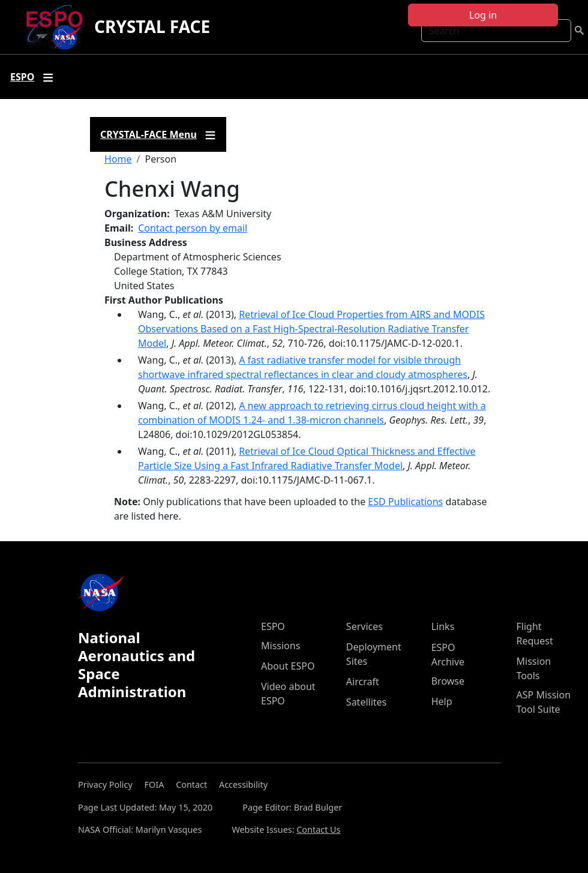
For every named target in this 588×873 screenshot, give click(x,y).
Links (443, 626)
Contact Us (318, 829)
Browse (448, 681)
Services (364, 626)
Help (442, 701)
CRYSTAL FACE (152, 26)
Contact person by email (193, 228)
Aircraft (363, 682)
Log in (483, 15)
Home (118, 159)
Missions (280, 646)
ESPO (273, 626)
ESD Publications (405, 502)
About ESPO (288, 666)
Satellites (366, 702)
